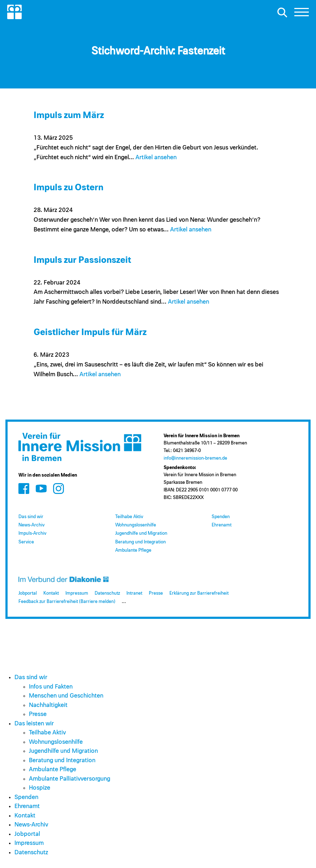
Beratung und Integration (140, 542)
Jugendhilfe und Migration (141, 533)
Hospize (40, 788)
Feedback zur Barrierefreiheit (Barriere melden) (67, 602)
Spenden (221, 517)
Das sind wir (31, 517)
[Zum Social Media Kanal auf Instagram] (59, 488)
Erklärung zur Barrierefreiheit (199, 593)
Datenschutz (107, 593)
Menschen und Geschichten (66, 696)
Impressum (77, 593)
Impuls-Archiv (32, 533)
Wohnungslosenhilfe (136, 525)
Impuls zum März (69, 115)
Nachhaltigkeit (48, 705)
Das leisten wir (34, 724)
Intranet (134, 593)
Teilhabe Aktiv (129, 517)
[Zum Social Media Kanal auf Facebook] (24, 488)
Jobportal (28, 593)
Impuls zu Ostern (68, 188)
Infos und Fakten (51, 687)
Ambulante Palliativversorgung (70, 779)
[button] (302, 14)
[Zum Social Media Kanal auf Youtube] (41, 488)
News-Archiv (31, 525)
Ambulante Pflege (133, 550)
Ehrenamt (222, 525)
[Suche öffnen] (282, 12)
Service (26, 542)
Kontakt (51, 593)
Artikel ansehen (156, 158)
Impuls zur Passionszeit (82, 260)
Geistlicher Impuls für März (90, 332)
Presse (156, 593)
